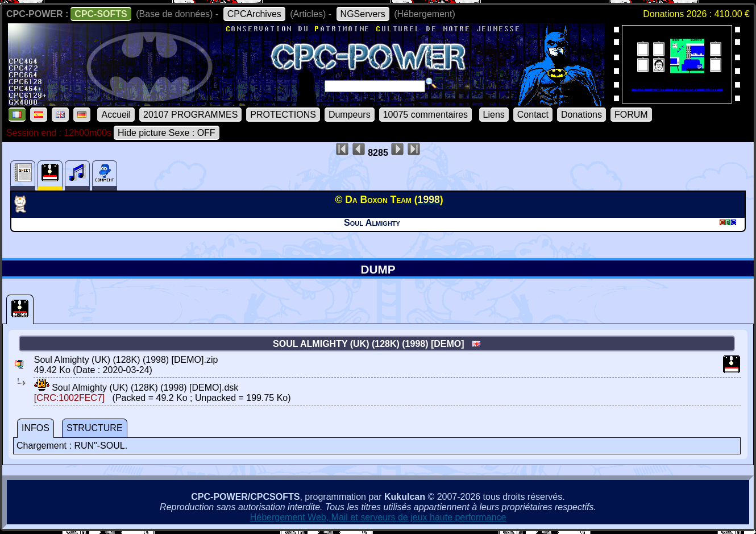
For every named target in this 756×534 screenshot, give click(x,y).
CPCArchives (254, 14)
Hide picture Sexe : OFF (167, 133)
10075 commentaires (425, 115)
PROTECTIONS (283, 115)
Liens (494, 115)
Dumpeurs (350, 115)
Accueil (116, 115)
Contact (533, 115)
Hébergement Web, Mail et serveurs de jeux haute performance (378, 517)
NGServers (363, 14)
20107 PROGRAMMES (190, 115)
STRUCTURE (95, 428)
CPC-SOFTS (101, 14)
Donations (581, 115)
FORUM (631, 115)
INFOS (36, 428)
